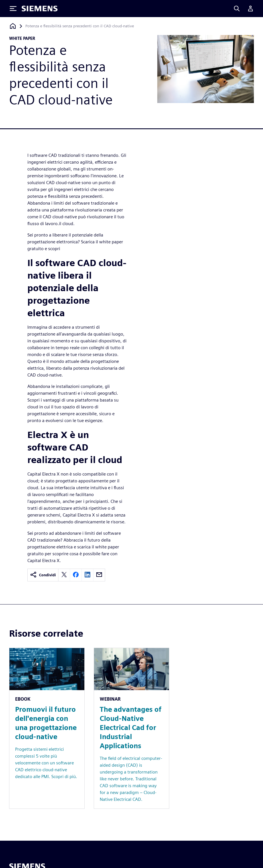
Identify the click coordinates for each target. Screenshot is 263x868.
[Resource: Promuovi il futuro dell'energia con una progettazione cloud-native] (47, 728)
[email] (99, 575)
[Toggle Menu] (13, 9)
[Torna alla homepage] (13, 26)
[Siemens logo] (40, 9)
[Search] (237, 9)
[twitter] (64, 575)
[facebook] (76, 575)
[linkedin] (87, 575)
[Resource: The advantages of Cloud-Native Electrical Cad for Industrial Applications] (131, 728)
